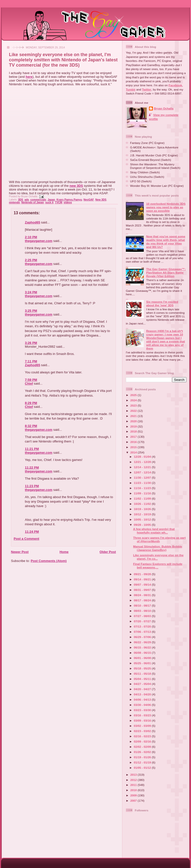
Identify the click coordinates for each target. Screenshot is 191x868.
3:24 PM (31, 292)
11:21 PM (32, 449)
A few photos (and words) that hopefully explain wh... (154, 531)
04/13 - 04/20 (143, 694)
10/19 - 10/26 (143, 509)
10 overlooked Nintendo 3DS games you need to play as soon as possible (166, 207)
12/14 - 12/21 (143, 467)
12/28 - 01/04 (143, 457)
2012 (134, 780)
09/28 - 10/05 (143, 525)
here (29, 77)
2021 (134, 416)
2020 (134, 421)
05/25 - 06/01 (143, 663)
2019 (134, 426)
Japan (51, 200)
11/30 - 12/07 (143, 478)
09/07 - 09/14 (143, 585)
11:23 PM (32, 486)
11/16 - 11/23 (143, 488)
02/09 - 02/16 (143, 741)
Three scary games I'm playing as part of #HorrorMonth (159, 539)
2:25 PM (31, 260)
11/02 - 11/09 (143, 498)
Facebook (175, 85)
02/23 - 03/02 (143, 731)
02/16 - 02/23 (143, 736)
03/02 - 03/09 (143, 726)
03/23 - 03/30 (143, 710)
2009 (134, 795)
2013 (134, 775)
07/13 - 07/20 (143, 626)
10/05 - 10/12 (143, 519)
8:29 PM (31, 403)
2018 (134, 431)
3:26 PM (31, 343)
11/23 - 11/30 (143, 483)
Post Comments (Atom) (49, 561)
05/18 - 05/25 (143, 668)
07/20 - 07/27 (143, 621)
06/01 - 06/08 (143, 658)
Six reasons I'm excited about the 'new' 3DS (162, 303)
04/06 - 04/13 (143, 700)
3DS (20, 200)
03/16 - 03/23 (143, 715)
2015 (134, 447)
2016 (134, 442)
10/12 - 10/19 (143, 514)
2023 (134, 405)
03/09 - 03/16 (143, 720)
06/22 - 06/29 (143, 642)
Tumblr (131, 89)
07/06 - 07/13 (143, 632)
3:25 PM (31, 311)
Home (64, 552)
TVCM (59, 202)
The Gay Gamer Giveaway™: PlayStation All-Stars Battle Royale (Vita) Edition (166, 272)
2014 (134, 452)
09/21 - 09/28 (143, 574)
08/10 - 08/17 (143, 605)
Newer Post (20, 552)
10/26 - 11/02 (143, 504)
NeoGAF (89, 200)
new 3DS (76, 186)
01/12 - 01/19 (143, 762)
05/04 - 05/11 (143, 679)
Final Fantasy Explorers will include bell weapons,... (158, 566)
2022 (134, 411)
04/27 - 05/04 (143, 684)
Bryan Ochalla (164, 108)
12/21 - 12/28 (143, 462)
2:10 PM (31, 237)
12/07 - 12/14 (143, 472)
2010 (134, 790)
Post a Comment (26, 539)
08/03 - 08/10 (143, 611)
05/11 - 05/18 (143, 674)
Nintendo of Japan (33, 202)
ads (27, 200)
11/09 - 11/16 (143, 493)
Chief (29, 383)
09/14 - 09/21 (143, 579)
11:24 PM (32, 532)
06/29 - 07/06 (143, 637)
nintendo (14, 202)
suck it (49, 202)
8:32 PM (31, 426)
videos (68, 202)
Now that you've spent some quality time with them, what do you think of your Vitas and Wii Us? (166, 242)
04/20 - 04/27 (143, 689)
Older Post (108, 552)
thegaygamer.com (39, 241)
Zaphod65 (32, 222)
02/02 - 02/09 (143, 747)
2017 (134, 437)
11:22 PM (32, 468)
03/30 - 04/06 (143, 705)
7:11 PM (31, 361)
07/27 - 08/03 (143, 616)
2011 (134, 785)
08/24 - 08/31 (143, 595)
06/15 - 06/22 (143, 647)
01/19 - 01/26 (143, 757)
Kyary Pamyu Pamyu (69, 200)
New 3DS (101, 200)
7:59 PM (31, 380)
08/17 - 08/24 (143, 600)
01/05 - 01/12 (143, 768)
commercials (38, 200)
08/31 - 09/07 (143, 590)
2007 (134, 801)
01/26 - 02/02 (143, 752)
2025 (134, 395)
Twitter (147, 89)
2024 (134, 400)
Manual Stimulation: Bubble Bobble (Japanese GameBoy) (158, 548)
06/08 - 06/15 (143, 653)
